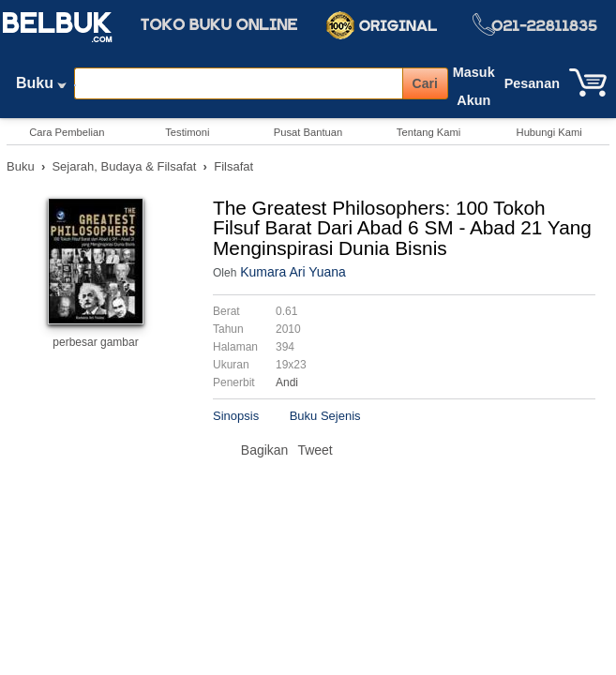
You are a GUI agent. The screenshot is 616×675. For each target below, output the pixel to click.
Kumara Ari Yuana (293, 272)
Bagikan (265, 450)
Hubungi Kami (549, 132)
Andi (287, 382)
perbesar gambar (95, 342)
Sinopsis (236, 416)
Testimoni (187, 132)
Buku (41, 87)
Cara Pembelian (67, 132)
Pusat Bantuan (308, 132)
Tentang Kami (428, 132)
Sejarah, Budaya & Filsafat (124, 166)
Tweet (315, 450)
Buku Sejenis (325, 416)
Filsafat (233, 166)
